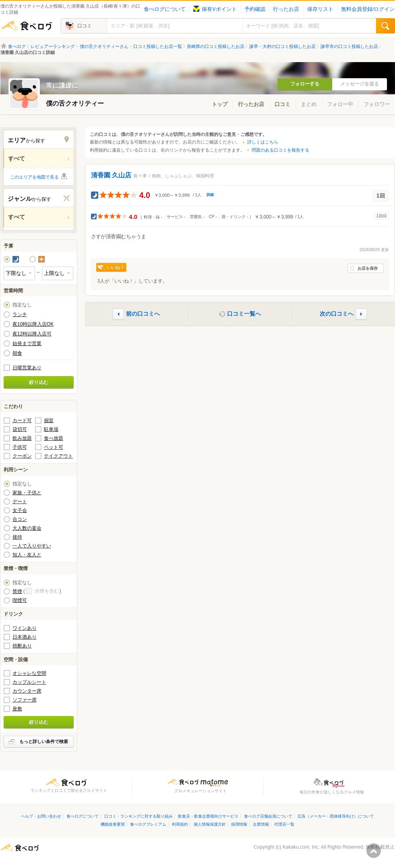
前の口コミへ (143, 314)
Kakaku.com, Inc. (301, 847)
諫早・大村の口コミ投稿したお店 (282, 46)
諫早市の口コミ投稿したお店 (349, 46)
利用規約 (180, 824)
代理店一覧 (284, 824)
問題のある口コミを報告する (280, 150)
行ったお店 (286, 9)
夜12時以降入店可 (32, 334)
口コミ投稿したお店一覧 (158, 46)
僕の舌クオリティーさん (104, 46)
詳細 (210, 195)
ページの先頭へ (374, 851)
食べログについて (165, 9)
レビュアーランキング (53, 46)
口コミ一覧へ (244, 314)
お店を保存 (368, 268)
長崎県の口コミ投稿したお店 (216, 46)
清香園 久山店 (111, 175)
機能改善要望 (113, 824)
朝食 (17, 353)
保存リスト (320, 9)
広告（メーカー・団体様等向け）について (336, 816)
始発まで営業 (27, 343)
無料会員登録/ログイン (368, 9)
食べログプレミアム (148, 824)
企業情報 (261, 824)
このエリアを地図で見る (34, 177)
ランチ (20, 314)
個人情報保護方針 (210, 824)
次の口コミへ (337, 314)
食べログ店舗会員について (268, 816)
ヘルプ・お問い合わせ (41, 816)
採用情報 (239, 824)
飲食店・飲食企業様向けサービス (208, 816)
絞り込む (39, 382)
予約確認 (255, 9)
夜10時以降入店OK (33, 324)
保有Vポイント (215, 9)
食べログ (27, 26)
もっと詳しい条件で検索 (44, 741)
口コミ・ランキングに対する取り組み (139, 816)
